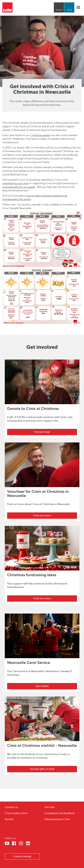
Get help (59, 10)
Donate (69, 10)
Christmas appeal (40, 135)
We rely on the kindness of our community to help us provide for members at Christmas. (39, 756)
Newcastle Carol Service (29, 663)
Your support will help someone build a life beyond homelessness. (37, 585)
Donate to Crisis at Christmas (33, 409)
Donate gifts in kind (42, 769)
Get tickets (42, 686)
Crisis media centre (16, 813)
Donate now (42, 432)
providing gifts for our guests (19, 187)
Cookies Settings (22, 856)
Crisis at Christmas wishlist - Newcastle (42, 746)
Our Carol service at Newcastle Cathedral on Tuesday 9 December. (39, 673)
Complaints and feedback (60, 813)
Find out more (42, 515)
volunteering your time (15, 183)
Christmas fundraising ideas (32, 575)
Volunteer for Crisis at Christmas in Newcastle (38, 494)
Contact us (11, 807)
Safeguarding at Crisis (57, 819)
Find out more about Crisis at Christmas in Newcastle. (39, 504)
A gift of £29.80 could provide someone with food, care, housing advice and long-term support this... (40, 419)
